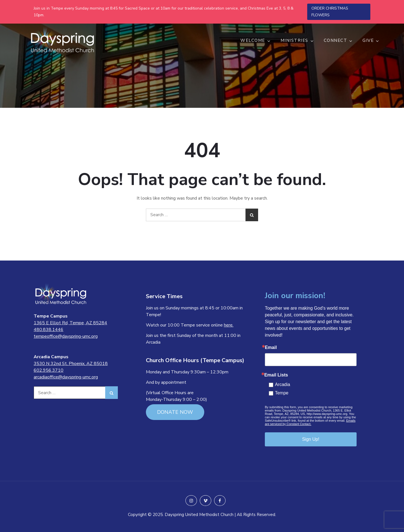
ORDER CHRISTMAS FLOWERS (330, 12)
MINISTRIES (297, 40)
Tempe (282, 393)
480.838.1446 (49, 330)
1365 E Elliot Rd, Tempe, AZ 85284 (70, 323)
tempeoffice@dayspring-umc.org (66, 336)
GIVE (371, 40)
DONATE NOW (175, 412)
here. (229, 325)
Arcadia (283, 384)
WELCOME (256, 40)
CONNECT (338, 40)
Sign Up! (311, 439)
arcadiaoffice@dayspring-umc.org (66, 377)
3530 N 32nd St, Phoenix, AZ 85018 (71, 364)
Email (271, 348)
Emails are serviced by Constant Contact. (310, 422)
